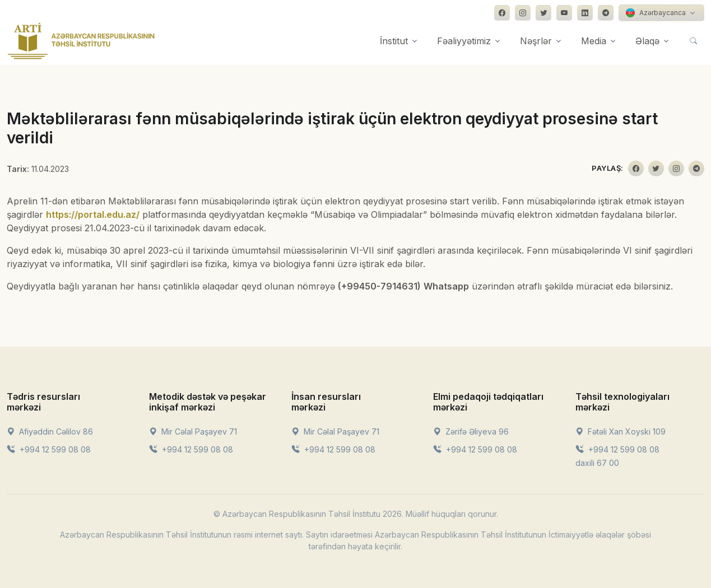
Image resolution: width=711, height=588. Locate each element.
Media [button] (594, 41)
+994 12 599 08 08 (49, 449)
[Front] (81, 41)
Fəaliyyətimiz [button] (464, 41)
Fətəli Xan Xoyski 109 (621, 431)
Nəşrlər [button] (536, 41)
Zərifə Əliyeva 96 (471, 431)
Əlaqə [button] (647, 41)
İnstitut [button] (394, 41)
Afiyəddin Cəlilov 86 (50, 431)
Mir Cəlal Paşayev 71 (193, 431)
